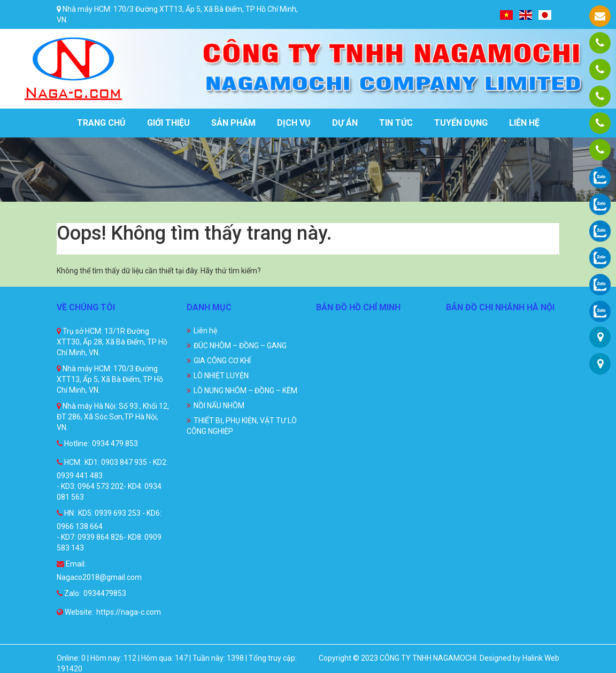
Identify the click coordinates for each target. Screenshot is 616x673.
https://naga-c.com (129, 612)
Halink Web (541, 658)
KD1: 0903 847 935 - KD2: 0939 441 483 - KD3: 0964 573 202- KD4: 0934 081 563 (112, 480)
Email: (71, 564)
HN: (66, 513)
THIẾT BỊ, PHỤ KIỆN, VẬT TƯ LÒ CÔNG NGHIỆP (242, 426)
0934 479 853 (115, 443)
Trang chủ (101, 123)
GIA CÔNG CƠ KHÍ (222, 361)
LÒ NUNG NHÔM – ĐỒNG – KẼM (245, 391)
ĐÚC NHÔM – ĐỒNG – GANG (240, 346)
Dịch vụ (294, 123)
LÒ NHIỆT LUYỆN (221, 376)
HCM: (69, 462)
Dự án (345, 123)
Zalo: (69, 593)
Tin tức (396, 123)
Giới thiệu (168, 123)
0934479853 (105, 593)
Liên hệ (524, 123)
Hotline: (73, 443)
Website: (75, 612)
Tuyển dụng (461, 123)
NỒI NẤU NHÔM (219, 406)
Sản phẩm (233, 123)
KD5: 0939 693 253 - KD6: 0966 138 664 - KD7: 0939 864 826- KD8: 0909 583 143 (109, 530)
